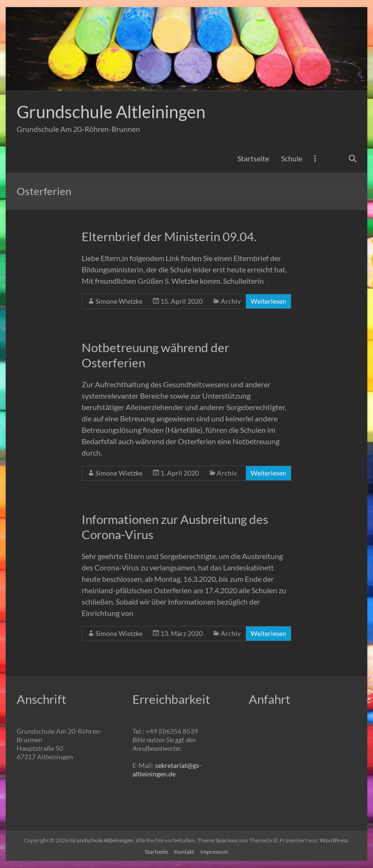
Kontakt (184, 852)
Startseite (253, 158)
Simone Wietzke (119, 301)
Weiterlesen (268, 301)
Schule (292, 158)
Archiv (231, 301)
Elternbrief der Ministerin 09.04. (169, 236)
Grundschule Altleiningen (111, 112)
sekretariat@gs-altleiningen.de (167, 770)
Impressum (214, 852)
